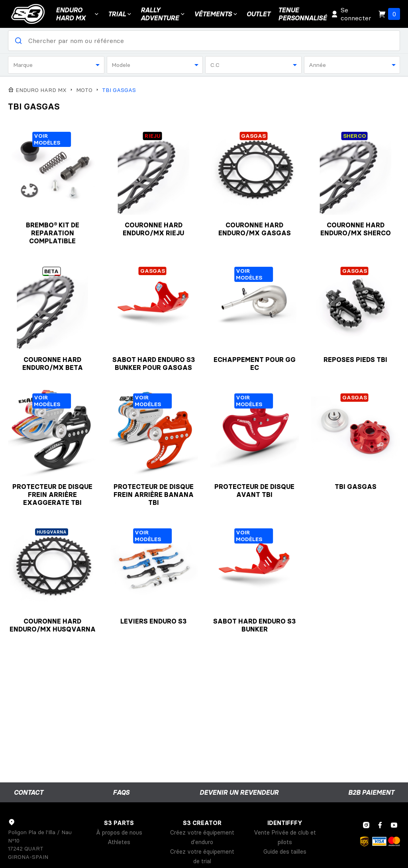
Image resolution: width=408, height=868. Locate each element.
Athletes (119, 842)
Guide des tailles (285, 852)
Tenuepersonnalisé (302, 14)
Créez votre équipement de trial (202, 856)
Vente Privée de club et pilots (285, 837)
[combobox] (56, 65)
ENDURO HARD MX (78, 14)
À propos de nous (119, 833)
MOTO (84, 90)
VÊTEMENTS (216, 14)
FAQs (121, 792)
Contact (28, 792)
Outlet (258, 14)
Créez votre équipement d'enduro (202, 837)
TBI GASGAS (119, 90)
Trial (120, 14)
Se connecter (351, 14)
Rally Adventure (163, 14)
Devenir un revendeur (239, 792)
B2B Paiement (371, 792)
